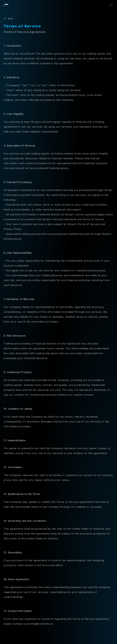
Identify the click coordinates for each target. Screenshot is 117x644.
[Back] (58, 19)
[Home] (6, 5)
